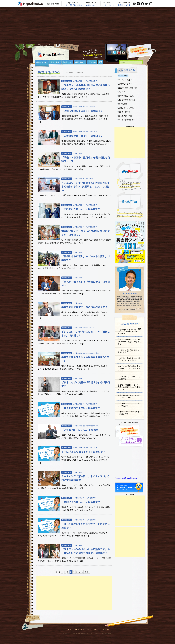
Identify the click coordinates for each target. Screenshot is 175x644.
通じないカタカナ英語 (127, 100)
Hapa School (73, 4)
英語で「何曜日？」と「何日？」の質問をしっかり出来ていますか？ (129, 387)
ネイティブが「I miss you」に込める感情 (129, 413)
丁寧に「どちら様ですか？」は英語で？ (83, 452)
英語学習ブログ (53, 4)
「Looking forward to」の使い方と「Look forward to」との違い (129, 331)
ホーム (69, 630)
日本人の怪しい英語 (126, 96)
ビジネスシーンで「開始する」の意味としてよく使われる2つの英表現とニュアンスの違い (86, 186)
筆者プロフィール (79, 630)
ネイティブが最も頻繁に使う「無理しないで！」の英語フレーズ (129, 368)
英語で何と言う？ (88, 328)
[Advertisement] (87, 25)
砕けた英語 (122, 104)
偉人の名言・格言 (125, 116)
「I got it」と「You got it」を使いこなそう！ (129, 351)
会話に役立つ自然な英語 (91, 353)
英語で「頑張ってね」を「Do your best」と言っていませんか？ (129, 342)
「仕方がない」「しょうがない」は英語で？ (129, 405)
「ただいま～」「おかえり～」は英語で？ (129, 378)
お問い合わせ (105, 630)
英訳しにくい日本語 (126, 108)
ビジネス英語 (77, 81)
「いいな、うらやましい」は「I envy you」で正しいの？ (129, 359)
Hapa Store (108, 4)
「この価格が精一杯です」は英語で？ (82, 136)
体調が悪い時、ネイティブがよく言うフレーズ (129, 396)
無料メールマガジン (93, 630)
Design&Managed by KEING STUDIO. (101, 633)
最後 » (87, 572)
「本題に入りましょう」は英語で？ (81, 502)
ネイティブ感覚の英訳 (90, 81)
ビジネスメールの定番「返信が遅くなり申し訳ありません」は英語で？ (86, 87)
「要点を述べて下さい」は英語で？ (81, 408)
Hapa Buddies (92, 4)
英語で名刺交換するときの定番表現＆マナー (86, 307)
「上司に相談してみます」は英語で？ (82, 111)
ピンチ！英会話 (124, 112)
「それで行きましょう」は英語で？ (81, 209)
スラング (122, 92)
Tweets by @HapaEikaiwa (126, 478)
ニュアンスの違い (88, 179)
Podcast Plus (124, 4)
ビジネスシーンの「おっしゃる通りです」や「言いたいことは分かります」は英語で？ (86, 551)
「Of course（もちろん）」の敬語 (80, 430)
